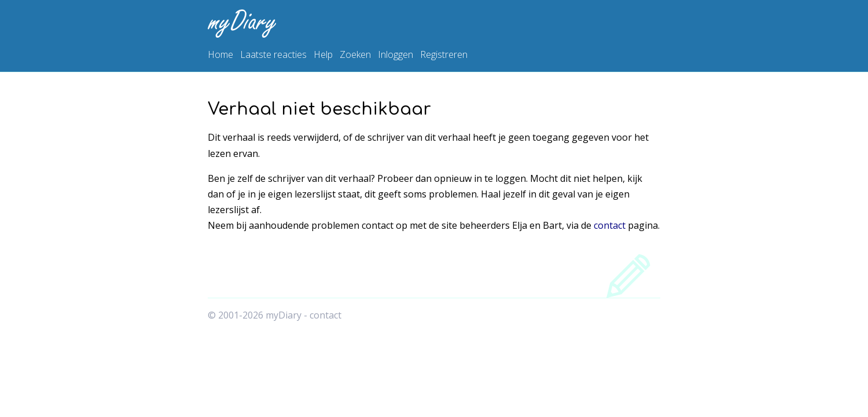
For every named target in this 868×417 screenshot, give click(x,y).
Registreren (444, 54)
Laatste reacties (273, 54)
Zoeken (355, 54)
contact (610, 225)
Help (323, 54)
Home (220, 54)
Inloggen (396, 54)
